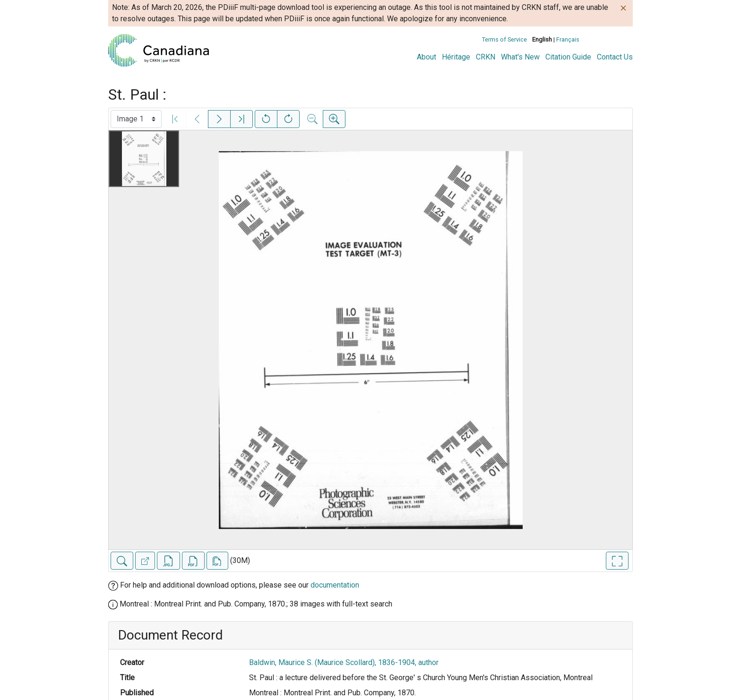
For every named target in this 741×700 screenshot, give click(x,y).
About (427, 57)
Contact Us (615, 57)
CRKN (486, 57)
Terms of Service (504, 39)
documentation (335, 585)
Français (568, 39)
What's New (520, 57)
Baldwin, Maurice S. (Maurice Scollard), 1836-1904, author (344, 662)
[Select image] (136, 119)
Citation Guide (568, 57)
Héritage (456, 57)
